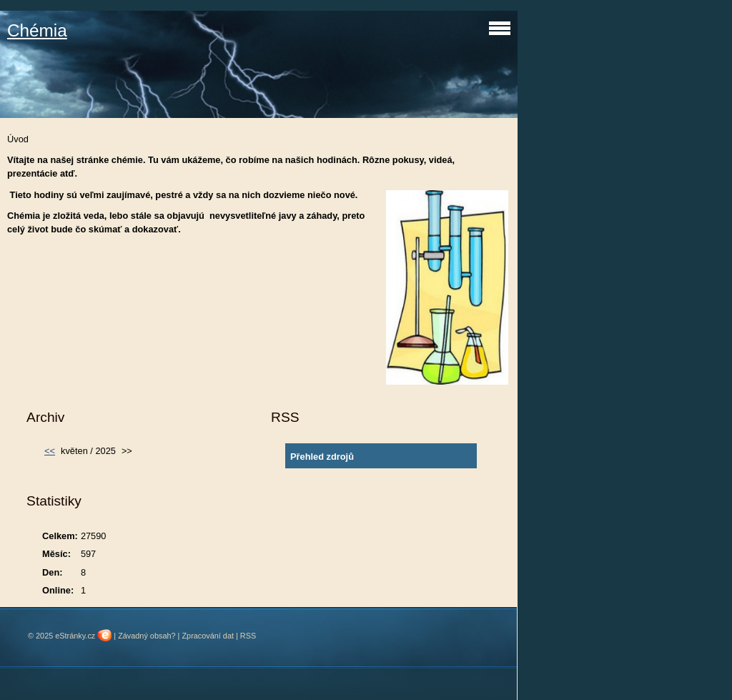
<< (50, 451)
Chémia (37, 30)
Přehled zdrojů (322, 457)
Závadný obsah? (147, 636)
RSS (248, 636)
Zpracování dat (208, 636)
